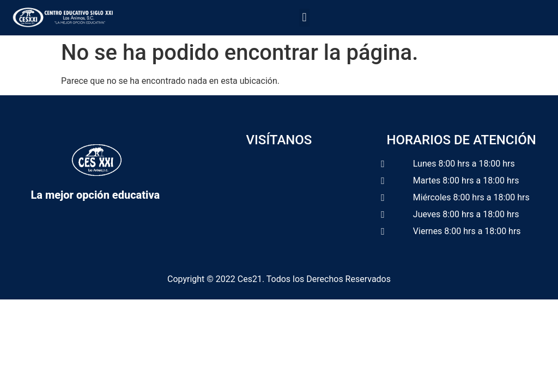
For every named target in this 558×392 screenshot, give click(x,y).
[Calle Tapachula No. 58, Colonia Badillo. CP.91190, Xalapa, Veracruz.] (279, 210)
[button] (304, 18)
